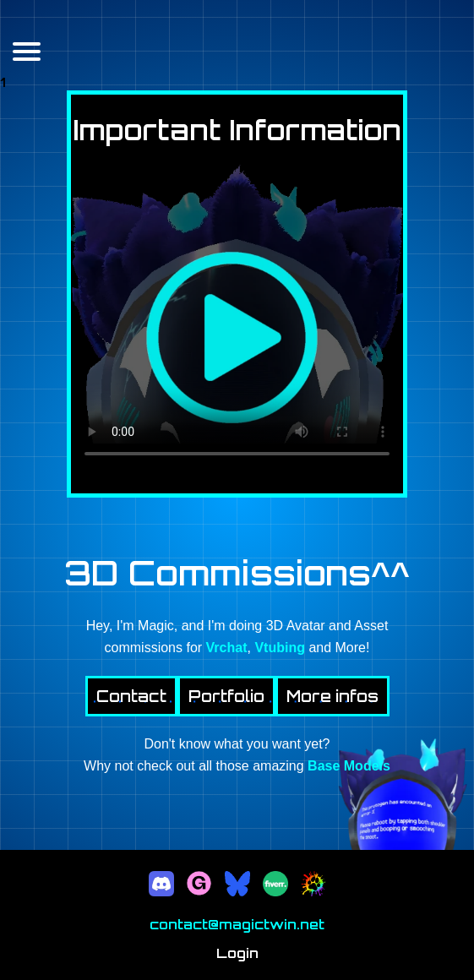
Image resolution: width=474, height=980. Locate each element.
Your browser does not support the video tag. (237, 318)
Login (237, 953)
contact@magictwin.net (237, 924)
